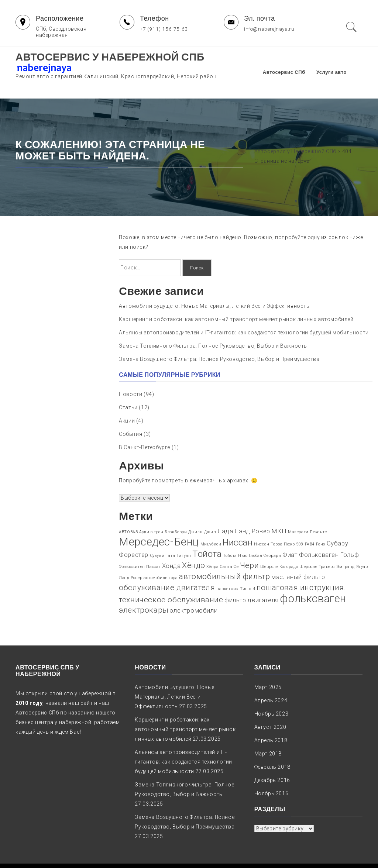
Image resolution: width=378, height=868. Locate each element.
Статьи (128, 388)
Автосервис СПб (294, 62)
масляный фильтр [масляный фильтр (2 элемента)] (298, 557)
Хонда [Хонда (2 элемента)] (171, 546)
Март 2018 (268, 734)
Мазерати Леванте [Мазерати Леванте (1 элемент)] (307, 512)
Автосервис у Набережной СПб (110, 57)
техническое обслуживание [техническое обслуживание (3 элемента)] (171, 580)
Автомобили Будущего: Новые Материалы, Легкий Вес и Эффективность (214, 286)
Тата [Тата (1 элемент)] (170, 536)
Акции (127, 401)
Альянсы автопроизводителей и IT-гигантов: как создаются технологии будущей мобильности (244, 313)
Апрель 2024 (271, 681)
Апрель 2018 (271, 721)
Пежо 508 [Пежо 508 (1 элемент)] (294, 525)
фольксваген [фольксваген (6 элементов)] (313, 579)
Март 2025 (268, 668)
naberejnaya (267, 856)
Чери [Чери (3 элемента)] (249, 546)
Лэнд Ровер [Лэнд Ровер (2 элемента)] (252, 512)
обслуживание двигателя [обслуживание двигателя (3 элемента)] (167, 568)
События (130, 414)
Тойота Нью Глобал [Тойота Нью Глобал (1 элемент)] (243, 536)
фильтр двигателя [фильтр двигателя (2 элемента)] (252, 581)
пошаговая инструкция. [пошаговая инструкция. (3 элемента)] (301, 568)
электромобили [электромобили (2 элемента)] (194, 591)
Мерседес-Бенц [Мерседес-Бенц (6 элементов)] (159, 522)
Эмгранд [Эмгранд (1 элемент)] (346, 547)
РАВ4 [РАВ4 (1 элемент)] (310, 525)
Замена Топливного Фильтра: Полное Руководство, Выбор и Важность (213, 326)
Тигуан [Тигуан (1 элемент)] (184, 536)
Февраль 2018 (272, 747)
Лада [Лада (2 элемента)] (225, 512)
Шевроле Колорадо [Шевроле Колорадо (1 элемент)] (279, 547)
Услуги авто (342, 62)
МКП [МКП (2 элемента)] (279, 512)
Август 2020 (270, 707)
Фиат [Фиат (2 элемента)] (290, 535)
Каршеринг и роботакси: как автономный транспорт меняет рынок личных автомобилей (236, 300)
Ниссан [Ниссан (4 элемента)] (238, 523)
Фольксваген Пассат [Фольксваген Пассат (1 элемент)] (140, 547)
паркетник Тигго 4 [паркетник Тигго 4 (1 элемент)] (236, 569)
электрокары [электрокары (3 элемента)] (144, 590)
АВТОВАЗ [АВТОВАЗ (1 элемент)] (128, 512)
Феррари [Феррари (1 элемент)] (272, 536)
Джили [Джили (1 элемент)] (195, 512)
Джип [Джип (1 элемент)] (210, 512)
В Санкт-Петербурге (145, 428)
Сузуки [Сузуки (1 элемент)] (157, 536)
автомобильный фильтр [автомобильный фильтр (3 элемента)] (224, 557)
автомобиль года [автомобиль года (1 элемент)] (161, 558)
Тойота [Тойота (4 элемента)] (207, 534)
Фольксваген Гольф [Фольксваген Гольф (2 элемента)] (329, 535)
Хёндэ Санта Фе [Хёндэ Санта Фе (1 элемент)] (222, 547)
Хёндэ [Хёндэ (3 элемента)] (193, 546)
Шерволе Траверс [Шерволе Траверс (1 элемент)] (317, 547)
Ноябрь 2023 (272, 694)
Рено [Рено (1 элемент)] (321, 525)
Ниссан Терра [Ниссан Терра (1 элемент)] (268, 525)
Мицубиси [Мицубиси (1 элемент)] (211, 525)
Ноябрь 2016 (272, 774)
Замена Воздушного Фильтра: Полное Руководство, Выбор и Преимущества (219, 340)
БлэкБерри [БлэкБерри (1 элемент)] (176, 512)
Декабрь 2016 (272, 761)
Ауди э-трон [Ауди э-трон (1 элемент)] (151, 512)
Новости (130, 375)
